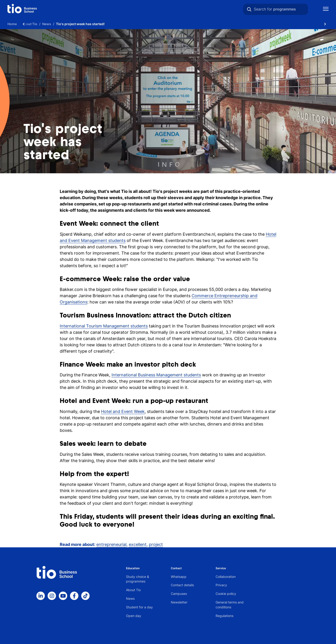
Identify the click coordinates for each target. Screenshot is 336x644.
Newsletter (179, 602)
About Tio (133, 590)
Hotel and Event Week (123, 411)
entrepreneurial (111, 544)
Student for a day (139, 607)
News (130, 598)
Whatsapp (179, 577)
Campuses (179, 594)
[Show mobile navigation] (326, 9)
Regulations (224, 616)
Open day (134, 616)
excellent (138, 544)
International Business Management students (156, 375)
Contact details (182, 585)
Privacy (221, 585)
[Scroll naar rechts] (325, 24)
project (156, 544)
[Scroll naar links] (24, 24)
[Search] (249, 9)
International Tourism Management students (104, 326)
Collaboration (226, 577)
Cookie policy (226, 594)
